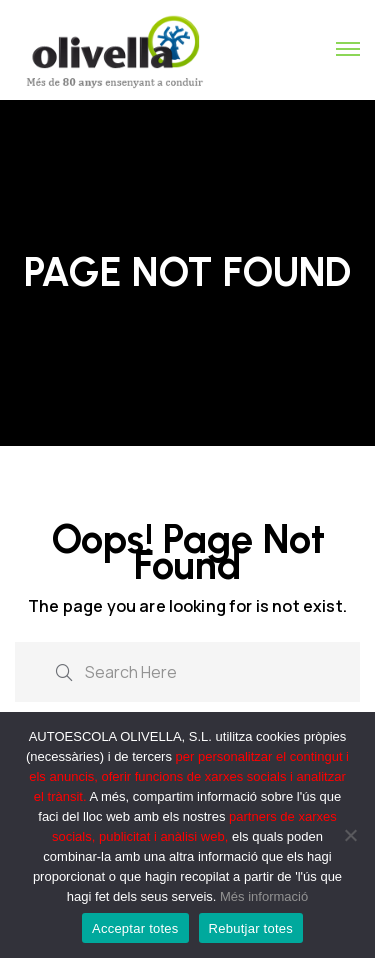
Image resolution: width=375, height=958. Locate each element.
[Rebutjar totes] (350, 835)
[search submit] (64, 670)
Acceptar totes (135, 928)
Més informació (264, 896)
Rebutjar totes (251, 928)
